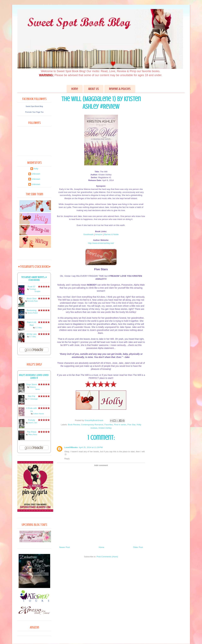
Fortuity (31, 420)
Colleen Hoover (39, 414)
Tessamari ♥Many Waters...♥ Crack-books (34, 279)
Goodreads (88, 234)
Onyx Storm (32, 384)
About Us (94, 89)
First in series (120, 425)
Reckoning (31, 310)
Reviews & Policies (120, 89)
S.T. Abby (39, 328)
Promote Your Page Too (34, 112)
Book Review (74, 425)
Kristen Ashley (105, 428)
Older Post (138, 547)
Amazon (99, 234)
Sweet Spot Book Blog (34, 106)
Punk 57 (32, 287)
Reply (67, 459)
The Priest (31, 432)
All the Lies (32, 334)
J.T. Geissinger (33, 399)
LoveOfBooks (71, 447)
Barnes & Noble (111, 234)
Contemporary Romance (92, 425)
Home (75, 89)
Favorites (109, 425)
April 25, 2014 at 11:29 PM (91, 447)
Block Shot (32, 299)
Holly (36, 169)
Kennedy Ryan (33, 301)
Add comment (101, 465)
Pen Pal (32, 396)
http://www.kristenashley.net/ (101, 243)
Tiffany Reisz (33, 435)
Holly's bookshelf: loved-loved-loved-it (34, 377)
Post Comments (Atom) (107, 557)
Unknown (36, 174)
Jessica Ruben (33, 313)
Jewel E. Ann (33, 423)
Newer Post (64, 547)
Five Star (131, 425)
